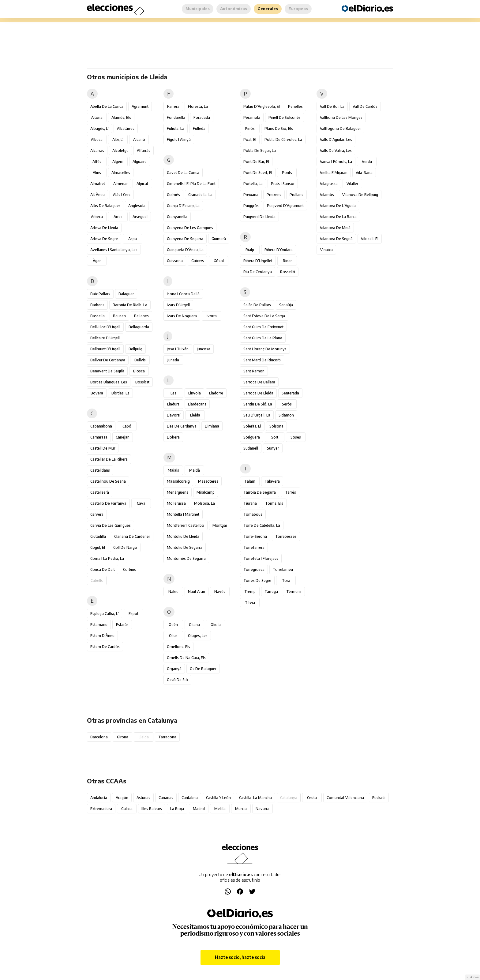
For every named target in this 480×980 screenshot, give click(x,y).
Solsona (276, 426)
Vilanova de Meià (335, 228)
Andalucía (99, 798)
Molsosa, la (204, 503)
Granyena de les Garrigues (190, 228)
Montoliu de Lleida (183, 536)
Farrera (173, 106)
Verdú (367, 162)
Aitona (97, 117)
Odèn (173, 625)
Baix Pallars (100, 294)
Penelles (295, 106)
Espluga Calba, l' (105, 614)
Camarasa (99, 437)
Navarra (262, 809)
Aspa (133, 239)
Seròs (287, 404)
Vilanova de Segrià (336, 239)
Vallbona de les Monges (341, 117)
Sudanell (251, 448)
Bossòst (142, 382)
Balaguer (126, 294)
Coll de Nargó (125, 547)
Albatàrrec (126, 128)
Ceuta (312, 798)
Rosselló (288, 272)
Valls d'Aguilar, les (336, 139)
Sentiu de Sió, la (258, 404)
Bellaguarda (139, 327)
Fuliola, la (176, 128)
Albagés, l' (99, 128)
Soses (296, 437)
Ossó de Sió (177, 680)
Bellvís (140, 360)
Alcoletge (120, 151)
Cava (141, 503)
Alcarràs (97, 151)
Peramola (252, 117)
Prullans (296, 195)
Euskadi (379, 798)
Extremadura (101, 809)
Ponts (287, 173)
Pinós (250, 128)
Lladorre (216, 393)
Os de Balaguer (203, 669)
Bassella (97, 316)
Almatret (98, 184)
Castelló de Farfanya (108, 503)
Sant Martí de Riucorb (262, 360)
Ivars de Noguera (182, 316)
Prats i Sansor (283, 184)
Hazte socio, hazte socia (240, 957)
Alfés (97, 162)
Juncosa (204, 349)
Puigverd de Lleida (259, 217)
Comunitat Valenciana (345, 798)
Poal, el (250, 139)
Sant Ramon (254, 371)
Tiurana (250, 503)
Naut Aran (197, 592)
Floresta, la (198, 106)
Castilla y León (218, 798)
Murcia (241, 809)
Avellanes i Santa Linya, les (114, 250)
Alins (97, 173)
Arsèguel (140, 217)
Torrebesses (286, 536)
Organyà (174, 669)
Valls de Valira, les (336, 151)
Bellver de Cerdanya (108, 360)
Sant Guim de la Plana (263, 338)
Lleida (195, 415)
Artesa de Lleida (104, 228)
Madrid (199, 809)
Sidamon (286, 415)
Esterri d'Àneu (102, 636)
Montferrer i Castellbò (186, 525)
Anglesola (137, 206)
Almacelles (121, 173)
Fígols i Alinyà (179, 139)
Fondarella (176, 117)
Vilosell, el (370, 239)
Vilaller (352, 184)
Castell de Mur (103, 448)
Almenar (120, 184)
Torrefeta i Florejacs (261, 558)
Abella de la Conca (107, 106)
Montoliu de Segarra (185, 547)
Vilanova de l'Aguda (338, 206)
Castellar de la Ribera (109, 459)
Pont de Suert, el (258, 173)
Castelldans (100, 470)
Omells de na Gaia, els (186, 658)
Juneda (173, 360)
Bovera (97, 393)
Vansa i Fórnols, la (336, 162)
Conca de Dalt (103, 569)
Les (173, 393)
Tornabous (253, 514)
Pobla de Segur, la (260, 151)
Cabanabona (101, 426)
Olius (173, 636)
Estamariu (99, 625)
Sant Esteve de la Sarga (264, 316)
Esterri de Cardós (105, 647)
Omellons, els (178, 647)
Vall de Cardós (365, 106)
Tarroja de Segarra (260, 492)
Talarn (250, 481)
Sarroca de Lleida (258, 393)
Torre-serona (255, 536)
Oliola (216, 625)
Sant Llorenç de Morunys (265, 349)
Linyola (195, 393)
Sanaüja (286, 305)
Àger (97, 261)
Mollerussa (176, 503)
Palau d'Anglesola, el (262, 106)
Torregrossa (254, 569)
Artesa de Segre (104, 239)
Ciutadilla (98, 536)
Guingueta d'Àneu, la (185, 250)
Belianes (141, 316)
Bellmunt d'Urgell (105, 349)
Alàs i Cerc (122, 195)
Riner (287, 261)
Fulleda (199, 128)
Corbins (129, 569)
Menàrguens (178, 492)
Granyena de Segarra (185, 239)
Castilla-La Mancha (255, 798)
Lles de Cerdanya (182, 426)
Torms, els (274, 503)
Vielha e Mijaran (334, 173)
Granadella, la (200, 195)
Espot (133, 614)
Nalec (173, 592)
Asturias (143, 798)
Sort (275, 437)
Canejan (123, 437)
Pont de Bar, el (256, 162)
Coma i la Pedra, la (107, 558)
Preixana (251, 195)
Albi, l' (118, 139)
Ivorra (212, 316)
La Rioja (177, 809)
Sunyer (273, 448)
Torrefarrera (254, 547)
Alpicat (142, 184)
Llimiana (212, 426)
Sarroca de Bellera (259, 382)
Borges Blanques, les (109, 382)
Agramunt (140, 106)
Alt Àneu (97, 195)
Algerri (118, 162)
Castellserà (100, 492)
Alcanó (139, 139)
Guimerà (219, 239)
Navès (220, 592)
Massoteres (208, 481)
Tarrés (291, 492)
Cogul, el (98, 547)
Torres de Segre (257, 580)
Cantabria (190, 798)
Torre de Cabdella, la (262, 525)
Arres (118, 217)
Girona (123, 737)
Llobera (173, 437)
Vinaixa (326, 250)
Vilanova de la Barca (338, 217)
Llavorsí (174, 415)
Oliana (194, 625)
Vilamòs (327, 195)
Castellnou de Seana (108, 481)
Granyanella (177, 217)
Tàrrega (271, 592)
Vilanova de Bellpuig (360, 195)
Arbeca (97, 217)
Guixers (198, 261)
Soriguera (252, 437)
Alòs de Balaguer (105, 206)
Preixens (274, 195)
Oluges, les (198, 636)
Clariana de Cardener (132, 536)
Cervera (97, 514)
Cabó (127, 426)
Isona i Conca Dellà (183, 294)
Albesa (97, 139)
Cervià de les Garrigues (111, 525)
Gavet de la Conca (183, 173)
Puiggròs (251, 206)
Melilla (220, 809)
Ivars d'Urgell (178, 305)
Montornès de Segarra (186, 558)
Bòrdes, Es (120, 393)
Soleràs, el (252, 426)
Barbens (97, 305)
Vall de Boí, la (332, 106)
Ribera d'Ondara (279, 250)
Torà (286, 580)
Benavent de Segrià (107, 371)
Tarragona (167, 737)
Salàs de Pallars (257, 305)
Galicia (127, 809)
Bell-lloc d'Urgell (105, 327)
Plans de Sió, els (279, 128)
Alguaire (140, 162)
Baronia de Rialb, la (130, 305)
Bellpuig (135, 349)
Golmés (173, 195)
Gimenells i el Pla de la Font (191, 184)
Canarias (166, 798)
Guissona (175, 261)
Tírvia (250, 603)
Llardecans (197, 404)
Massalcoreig (178, 481)
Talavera (272, 481)
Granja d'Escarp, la (183, 206)
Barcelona (99, 737)
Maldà (195, 470)
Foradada (202, 117)
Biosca (139, 371)
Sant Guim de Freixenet (263, 327)
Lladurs (173, 404)
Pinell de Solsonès (285, 117)
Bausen (119, 316)
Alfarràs (144, 151)
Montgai (220, 525)
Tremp (250, 592)
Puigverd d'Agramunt (285, 206)
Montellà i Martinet (183, 514)
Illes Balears (152, 809)
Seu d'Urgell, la (257, 415)
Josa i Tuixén (178, 349)
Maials (173, 470)
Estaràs (122, 625)
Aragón (122, 798)
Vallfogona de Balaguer (340, 128)
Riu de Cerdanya (258, 272)
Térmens (294, 592)
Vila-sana (364, 173)
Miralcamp (206, 492)
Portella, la (253, 184)
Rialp (250, 250)
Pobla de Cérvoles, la (283, 139)
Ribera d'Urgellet (258, 261)
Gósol (219, 261)
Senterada (290, 393)
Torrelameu (283, 569)
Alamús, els (121, 117)
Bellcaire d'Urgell (105, 338)
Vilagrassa (329, 184)
